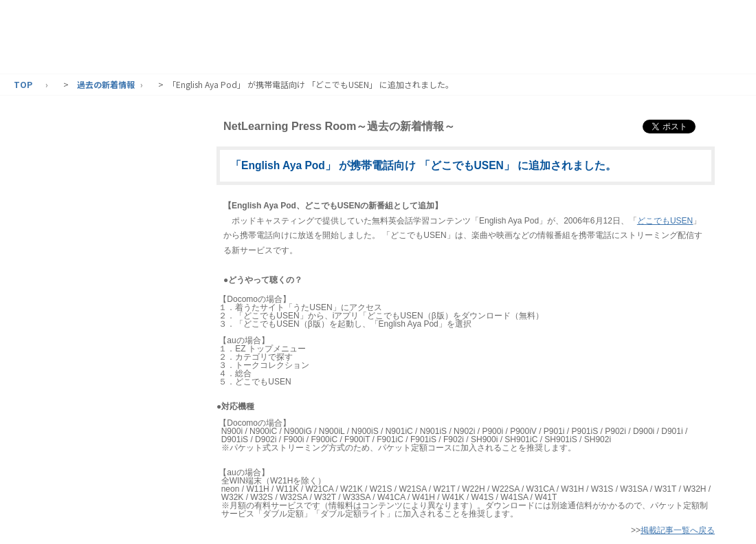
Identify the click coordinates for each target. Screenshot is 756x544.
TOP (23, 84)
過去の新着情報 (106, 84)
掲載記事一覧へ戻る (678, 530)
